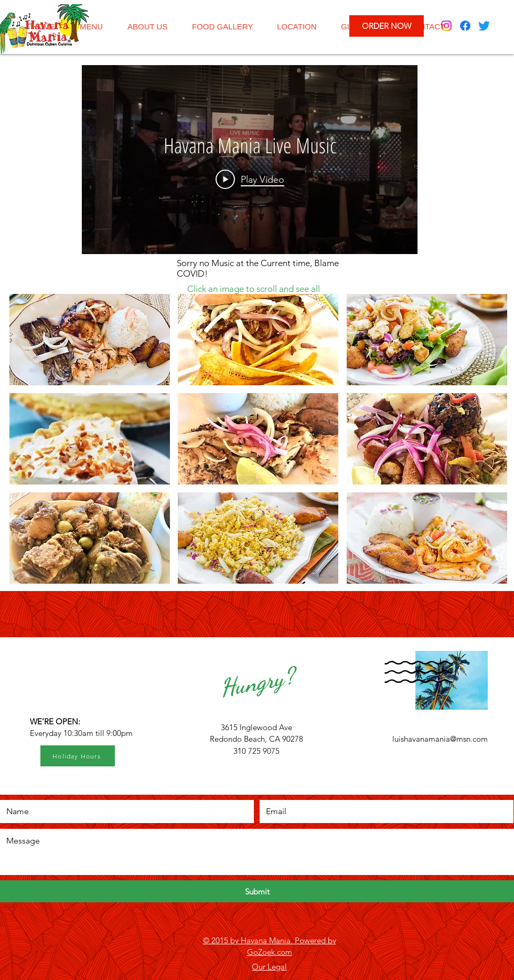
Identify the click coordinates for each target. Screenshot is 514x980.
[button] (90, 340)
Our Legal (269, 967)
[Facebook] (465, 26)
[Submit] (257, 891)
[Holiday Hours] (78, 756)
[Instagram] (446, 26)
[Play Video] (250, 179)
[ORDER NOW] (387, 26)
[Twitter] (484, 26)
